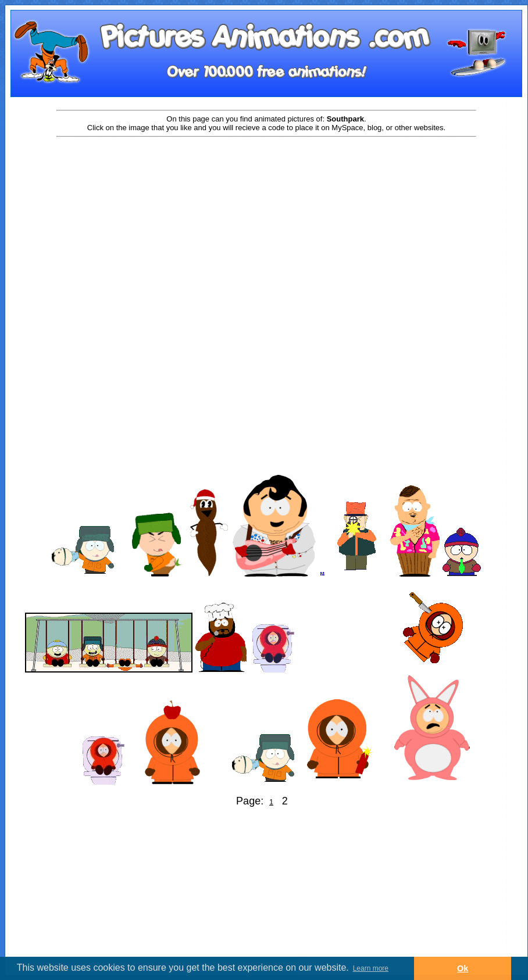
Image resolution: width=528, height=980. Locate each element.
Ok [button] (463, 968)
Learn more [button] (371, 968)
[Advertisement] (266, 231)
